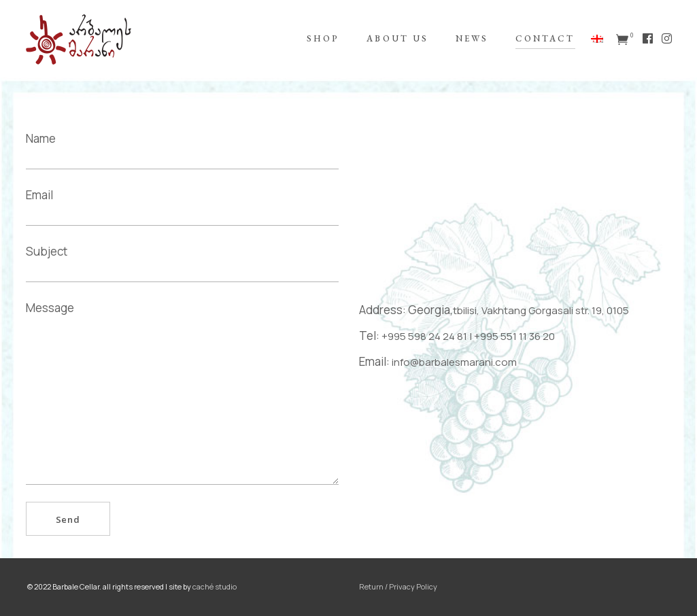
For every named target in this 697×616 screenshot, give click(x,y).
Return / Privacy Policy (398, 586)
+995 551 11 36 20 (514, 336)
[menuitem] (599, 39)
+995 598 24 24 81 (424, 336)
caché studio (215, 586)
